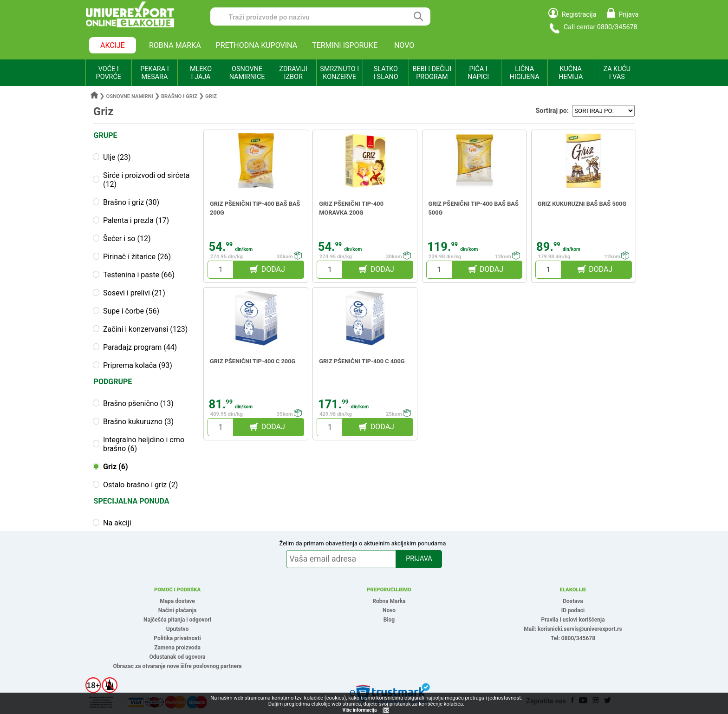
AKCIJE (113, 45)
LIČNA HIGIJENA (525, 73)
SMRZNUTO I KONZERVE (339, 73)
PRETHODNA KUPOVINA (257, 45)
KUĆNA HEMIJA (571, 73)
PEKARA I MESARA (154, 73)
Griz (211, 96)
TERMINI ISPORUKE (345, 45)
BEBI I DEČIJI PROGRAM (432, 73)
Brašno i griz (179, 96)
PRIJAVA (419, 559)
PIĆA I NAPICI (478, 73)
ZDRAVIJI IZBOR (293, 73)
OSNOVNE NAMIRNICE (247, 73)
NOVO (404, 45)
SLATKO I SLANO (386, 73)
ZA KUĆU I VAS (617, 73)
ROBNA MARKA (175, 45)
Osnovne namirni (130, 96)
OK (386, 711)
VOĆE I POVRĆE (109, 73)
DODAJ (273, 269)
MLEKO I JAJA (201, 73)
